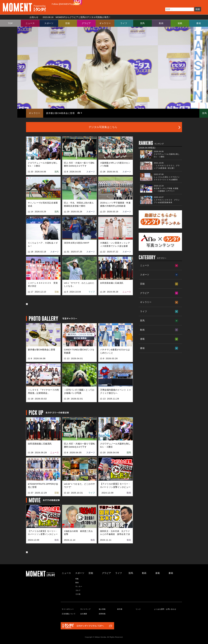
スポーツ (49, 23)
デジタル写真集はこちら (103, 127)
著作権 (120, 609)
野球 (77, 583)
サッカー (79, 586)
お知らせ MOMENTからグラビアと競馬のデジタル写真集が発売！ (69, 17)
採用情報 (102, 614)
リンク (138, 609)
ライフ (124, 23)
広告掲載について (69, 614)
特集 (77, 579)
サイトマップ (85, 609)
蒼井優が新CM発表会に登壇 (60, 113)
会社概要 (84, 614)
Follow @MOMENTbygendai (65, 4)
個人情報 (102, 609)
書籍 (199, 23)
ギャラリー (105, 23)
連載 (180, 23)
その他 (78, 594)
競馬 (143, 23)
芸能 (68, 23)
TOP (10, 23)
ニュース (30, 23)
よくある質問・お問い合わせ (165, 609)
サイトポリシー (68, 609)
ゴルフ (78, 590)
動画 (161, 23)
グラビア (86, 23)
